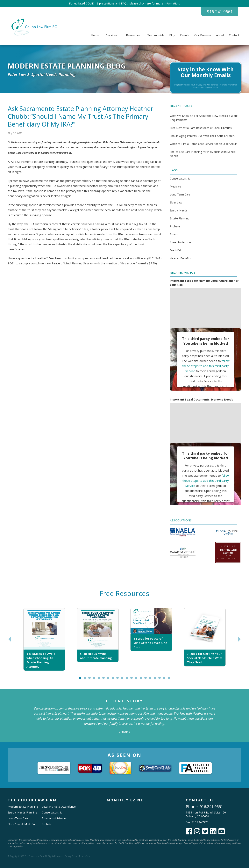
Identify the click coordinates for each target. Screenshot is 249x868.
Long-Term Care (18, 818)
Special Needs (179, 211)
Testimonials (156, 35)
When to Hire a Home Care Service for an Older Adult (203, 144)
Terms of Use (85, 856)
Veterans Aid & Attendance (59, 807)
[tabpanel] (44, 640)
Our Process (203, 35)
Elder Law (176, 203)
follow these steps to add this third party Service (206, 366)
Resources (133, 35)
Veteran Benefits (180, 258)
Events (185, 35)
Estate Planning (180, 219)
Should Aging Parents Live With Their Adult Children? (203, 136)
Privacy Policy (71, 856)
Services (112, 35)
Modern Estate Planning (23, 807)
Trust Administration (55, 818)
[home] (34, 27)
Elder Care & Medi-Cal (22, 824)
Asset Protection (180, 243)
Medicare (176, 187)
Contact (234, 35)
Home (95, 35)
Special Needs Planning (22, 813)
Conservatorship (180, 179)
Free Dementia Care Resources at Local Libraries (201, 128)
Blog (172, 35)
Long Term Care (180, 195)
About (220, 35)
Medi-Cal (175, 250)
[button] (112, 35)
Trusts (174, 235)
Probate (175, 227)
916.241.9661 (219, 12)
